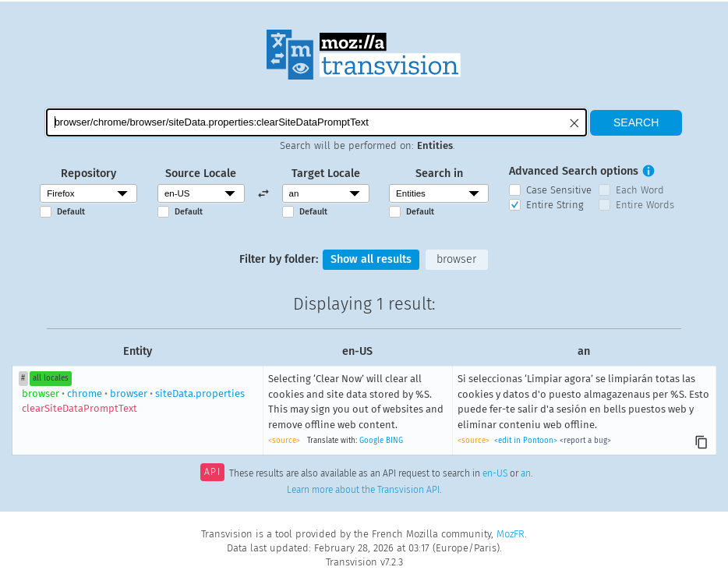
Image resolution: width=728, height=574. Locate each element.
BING (394, 441)
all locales (51, 378)
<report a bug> (585, 441)
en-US (495, 473)
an (526, 473)
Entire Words (645, 205)
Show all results (371, 259)
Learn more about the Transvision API (363, 490)
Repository (88, 174)
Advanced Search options (574, 171)
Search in (439, 174)
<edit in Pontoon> (526, 441)
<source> (284, 441)
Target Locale (326, 174)
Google (371, 441)
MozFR (511, 534)
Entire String (555, 205)
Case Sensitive (559, 190)
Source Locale (201, 174)
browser (456, 259)
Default (71, 212)
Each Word (640, 190)
